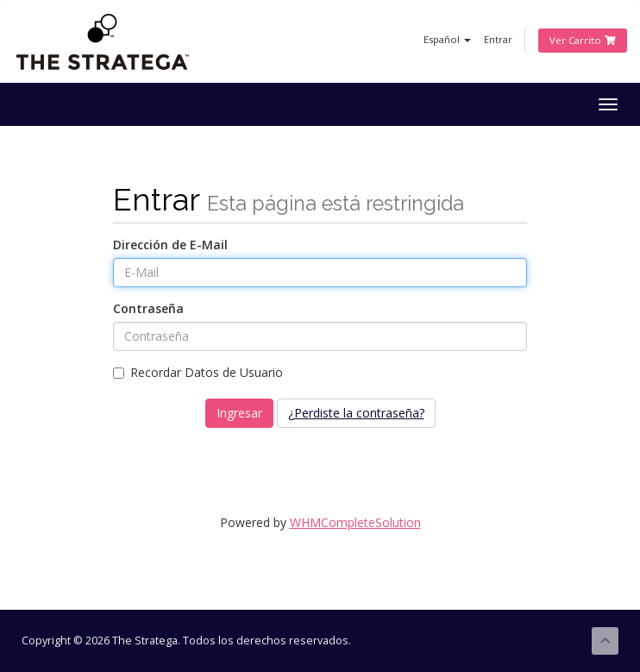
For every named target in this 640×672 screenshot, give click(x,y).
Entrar (498, 39)
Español (447, 39)
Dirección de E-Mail (170, 245)
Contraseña (148, 308)
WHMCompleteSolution (355, 522)
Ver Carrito (583, 40)
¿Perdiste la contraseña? (356, 413)
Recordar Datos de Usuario (198, 372)
